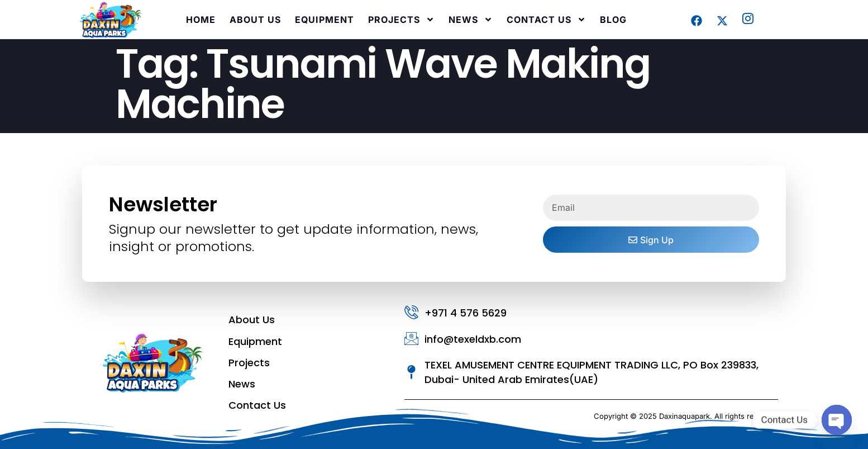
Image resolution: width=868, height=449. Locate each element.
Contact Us (546, 20)
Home (201, 20)
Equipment (325, 20)
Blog (613, 20)
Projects (401, 20)
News (471, 20)
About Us (255, 20)
